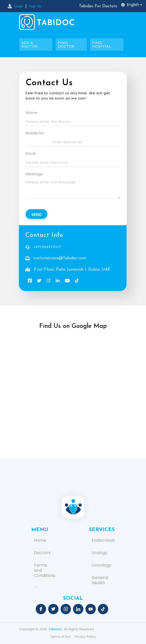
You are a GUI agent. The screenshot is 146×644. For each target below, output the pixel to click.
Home (40, 540)
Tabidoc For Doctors (98, 6)
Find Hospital (102, 45)
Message (34, 174)
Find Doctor (66, 45)
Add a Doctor (30, 45)
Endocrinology (102, 540)
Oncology (101, 565)
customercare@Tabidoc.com (60, 258)
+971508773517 (47, 247)
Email (31, 153)
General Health (100, 580)
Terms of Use (60, 637)
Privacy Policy (85, 637)
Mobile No (35, 133)
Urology (100, 553)
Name (31, 113)
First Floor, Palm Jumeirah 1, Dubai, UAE (72, 270)
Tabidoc (55, 629)
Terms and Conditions (44, 570)
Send (36, 215)
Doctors (42, 553)
